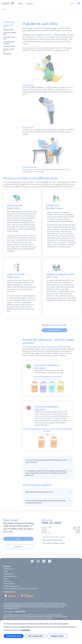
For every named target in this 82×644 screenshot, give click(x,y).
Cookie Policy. (26, 630)
